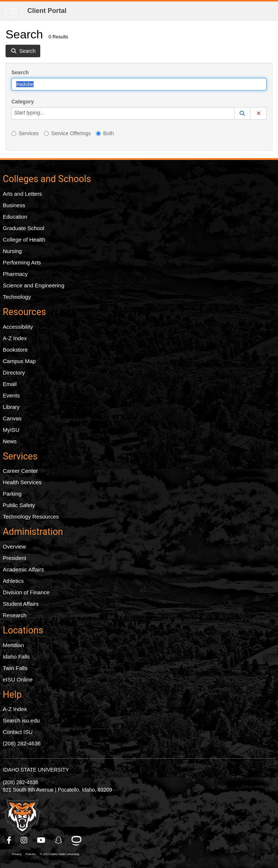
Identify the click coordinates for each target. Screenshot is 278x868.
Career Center (20, 471)
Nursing (13, 251)
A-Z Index (15, 338)
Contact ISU (18, 732)
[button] (242, 113)
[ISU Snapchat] (59, 840)
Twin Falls (15, 668)
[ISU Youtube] (42, 840)
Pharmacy (16, 274)
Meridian (14, 645)
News (10, 441)
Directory (14, 373)
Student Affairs (21, 604)
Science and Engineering (34, 285)
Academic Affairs (23, 569)
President (15, 558)
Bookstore (16, 350)
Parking (12, 494)
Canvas (12, 418)
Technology (17, 297)
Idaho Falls (16, 657)
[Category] (48, 113)
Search (20, 72)
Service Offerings (67, 133)
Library (11, 407)
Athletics (13, 581)
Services (25, 133)
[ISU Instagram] (24, 840)
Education (15, 217)
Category (23, 102)
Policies (31, 854)
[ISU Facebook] (9, 840)
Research (15, 615)
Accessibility (18, 327)
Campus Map (19, 361)
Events (11, 395)
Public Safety (19, 505)
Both (105, 133)
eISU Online (18, 679)
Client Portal (47, 11)
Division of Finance (26, 592)
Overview (15, 546)
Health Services (22, 482)
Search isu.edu (21, 720)
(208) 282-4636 (22, 743)
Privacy (17, 854)
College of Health (24, 240)
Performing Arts (22, 262)
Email (10, 384)
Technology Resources (31, 517)
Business (14, 205)
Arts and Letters (23, 194)
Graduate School (24, 228)
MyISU (11, 430)
